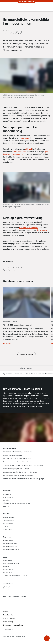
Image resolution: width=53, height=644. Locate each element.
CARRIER (23, 637)
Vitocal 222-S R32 (19, 152)
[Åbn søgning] (44, 7)
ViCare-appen (42, 230)
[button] (47, 638)
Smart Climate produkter (29, 227)
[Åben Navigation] (49, 7)
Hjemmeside (7, 374)
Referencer (19, 374)
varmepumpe (24, 138)
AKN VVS (29, 149)
